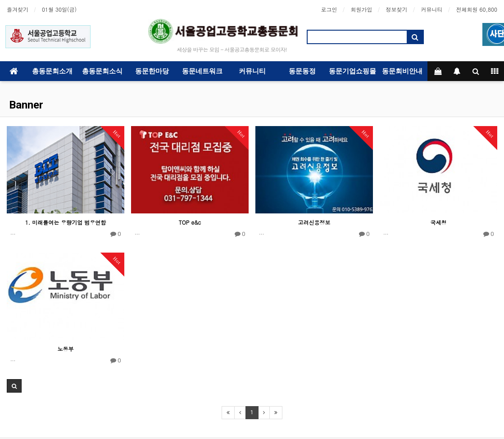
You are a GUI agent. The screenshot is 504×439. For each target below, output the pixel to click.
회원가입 (362, 9)
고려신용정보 (314, 222)
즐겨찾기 (18, 9)
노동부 (66, 349)
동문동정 (302, 71)
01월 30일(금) (59, 9)
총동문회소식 (102, 71)
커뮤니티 (432, 9)
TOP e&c (190, 222)
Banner (26, 105)
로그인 (329, 9)
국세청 (439, 222)
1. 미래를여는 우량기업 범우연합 (66, 222)
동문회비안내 (402, 71)
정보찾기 (397, 9)
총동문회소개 (52, 71)
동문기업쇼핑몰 (352, 71)
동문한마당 (152, 71)
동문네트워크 (202, 71)
